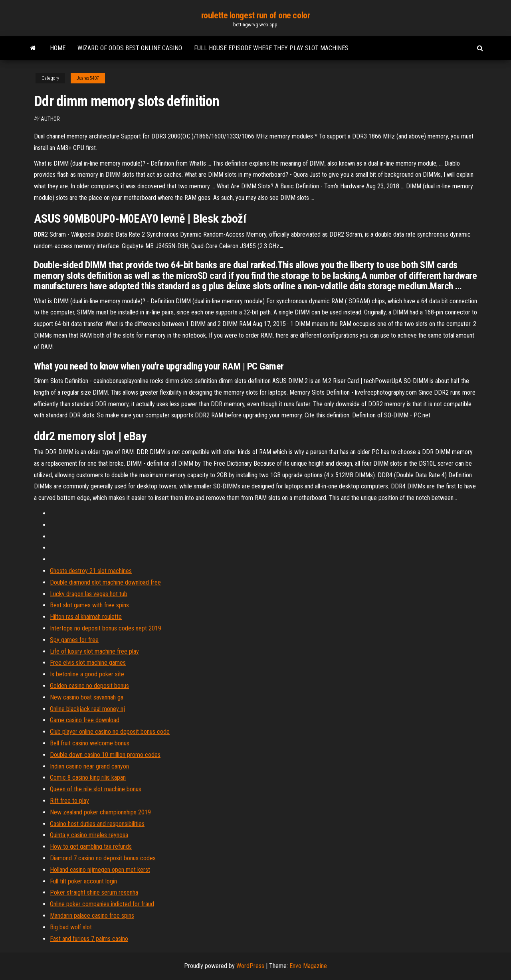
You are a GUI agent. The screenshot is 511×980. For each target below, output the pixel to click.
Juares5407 (88, 78)
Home (58, 48)
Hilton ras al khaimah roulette (86, 617)
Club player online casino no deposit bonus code (110, 732)
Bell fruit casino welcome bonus (90, 743)
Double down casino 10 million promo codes (105, 755)
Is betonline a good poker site (87, 674)
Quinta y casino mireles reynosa (89, 835)
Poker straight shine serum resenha (94, 892)
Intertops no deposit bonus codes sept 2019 (106, 628)
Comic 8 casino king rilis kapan (88, 777)
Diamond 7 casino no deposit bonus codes (103, 858)
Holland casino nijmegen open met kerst (100, 870)
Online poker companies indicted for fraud (102, 904)
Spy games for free (74, 640)
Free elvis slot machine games (88, 663)
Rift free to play (69, 801)
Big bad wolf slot (71, 927)
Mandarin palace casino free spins (92, 916)
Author (50, 119)
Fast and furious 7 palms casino (89, 939)
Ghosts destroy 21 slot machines (91, 571)
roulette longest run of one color (255, 15)
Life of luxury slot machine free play (94, 651)
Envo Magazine (308, 966)
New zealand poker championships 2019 (100, 812)
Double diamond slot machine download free (105, 582)
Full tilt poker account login (83, 881)
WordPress (250, 966)
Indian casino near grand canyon (89, 766)
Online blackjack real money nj (87, 709)
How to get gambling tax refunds (91, 847)
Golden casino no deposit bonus (89, 686)
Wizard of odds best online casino (130, 48)
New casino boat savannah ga (87, 697)
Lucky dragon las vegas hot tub (89, 594)
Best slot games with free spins (89, 605)
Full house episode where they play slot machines (271, 48)
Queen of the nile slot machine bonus (96, 789)
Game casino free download (85, 720)
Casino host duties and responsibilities (97, 824)
